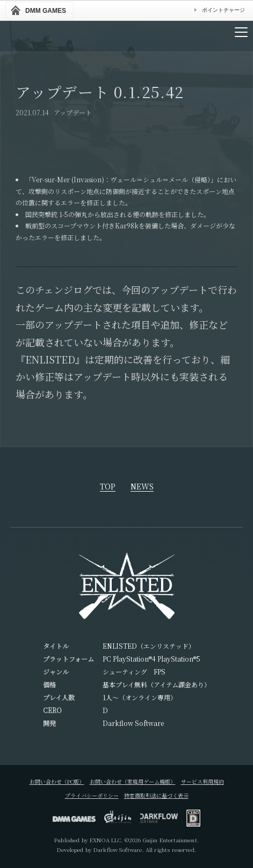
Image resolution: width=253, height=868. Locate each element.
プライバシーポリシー (92, 795)
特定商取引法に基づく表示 (156, 795)
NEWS (142, 487)
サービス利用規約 (203, 781)
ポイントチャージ (223, 10)
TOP (108, 487)
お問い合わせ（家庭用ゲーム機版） (133, 781)
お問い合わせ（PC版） (57, 781)
